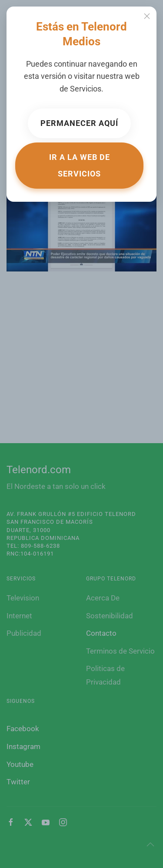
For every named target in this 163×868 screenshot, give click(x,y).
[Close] (147, 16)
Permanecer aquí (79, 123)
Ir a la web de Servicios (80, 165)
